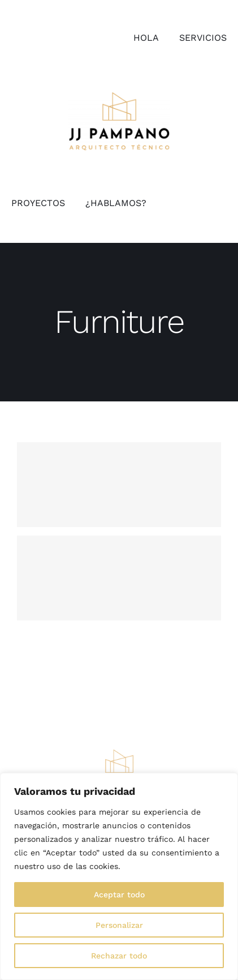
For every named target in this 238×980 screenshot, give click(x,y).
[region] (119, 876)
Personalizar (119, 925)
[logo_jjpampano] (119, 96)
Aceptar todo (119, 895)
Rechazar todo (119, 956)
